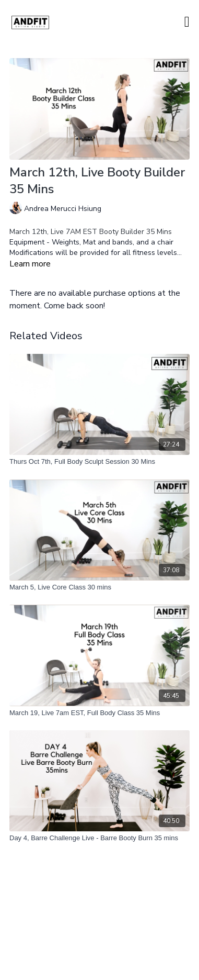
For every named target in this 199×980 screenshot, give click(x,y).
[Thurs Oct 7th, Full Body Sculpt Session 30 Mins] (99, 462)
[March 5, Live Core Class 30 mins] (99, 587)
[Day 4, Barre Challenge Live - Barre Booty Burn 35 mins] (99, 838)
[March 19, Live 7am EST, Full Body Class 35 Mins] (99, 713)
